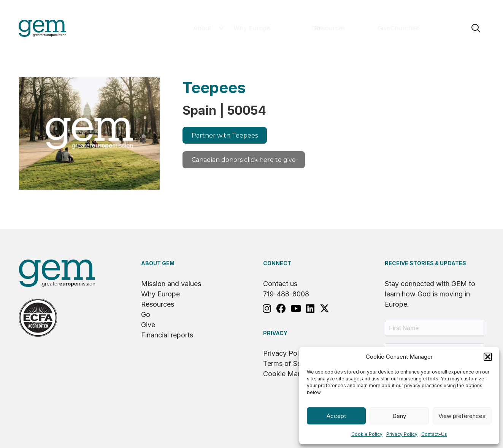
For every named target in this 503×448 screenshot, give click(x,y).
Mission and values (171, 284)
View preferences (462, 416)
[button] (488, 357)
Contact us (280, 284)
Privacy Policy (402, 434)
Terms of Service (290, 364)
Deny (399, 416)
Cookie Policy (367, 434)
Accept (336, 416)
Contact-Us (434, 434)
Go (146, 315)
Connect (277, 264)
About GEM (158, 264)
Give (148, 325)
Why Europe (160, 295)
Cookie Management (296, 374)
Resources (158, 305)
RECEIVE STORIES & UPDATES (425, 264)
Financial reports (167, 336)
